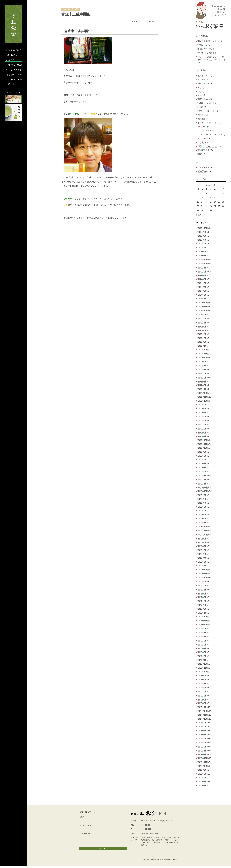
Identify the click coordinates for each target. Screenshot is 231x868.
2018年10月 (203, 534)
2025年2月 (202, 252)
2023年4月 (202, 334)
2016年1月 (202, 660)
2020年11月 (203, 444)
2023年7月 (202, 322)
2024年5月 (202, 283)
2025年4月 (202, 248)
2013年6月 (202, 782)
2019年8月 (202, 499)
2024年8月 (202, 271)
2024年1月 (202, 299)
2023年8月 (202, 318)
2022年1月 (202, 389)
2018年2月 (202, 562)
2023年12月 (203, 303)
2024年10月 (203, 264)
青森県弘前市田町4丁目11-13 (161, 821)
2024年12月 (203, 260)
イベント (151, 21)
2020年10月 (203, 448)
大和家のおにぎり (205, 103)
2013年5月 (202, 786)
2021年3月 (202, 428)
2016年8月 (202, 633)
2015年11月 (203, 668)
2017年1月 (202, 613)
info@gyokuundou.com (149, 833)
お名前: (82, 817)
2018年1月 (202, 566)
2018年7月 (202, 546)
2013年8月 (202, 774)
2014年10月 (203, 719)
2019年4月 (202, 515)
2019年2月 (202, 519)
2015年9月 (202, 676)
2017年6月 (202, 593)
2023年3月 (202, 338)
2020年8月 (202, 456)
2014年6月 (202, 735)
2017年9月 (202, 582)
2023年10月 (203, 311)
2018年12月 (203, 527)
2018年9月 (202, 538)
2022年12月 (203, 350)
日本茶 (203, 138)
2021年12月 (203, 393)
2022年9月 (202, 362)
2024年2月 (202, 295)
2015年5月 (202, 691)
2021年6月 (202, 417)
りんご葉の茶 (204, 84)
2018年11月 (203, 530)
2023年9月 (202, 315)
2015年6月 (202, 688)
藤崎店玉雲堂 (204, 150)
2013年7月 (202, 778)
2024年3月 (202, 291)
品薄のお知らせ (204, 45)
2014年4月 (202, 743)
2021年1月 (202, 436)
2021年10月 (203, 401)
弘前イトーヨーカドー (207, 111)
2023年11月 (203, 307)
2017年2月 (202, 609)
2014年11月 (203, 715)
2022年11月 (203, 354)
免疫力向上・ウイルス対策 (211, 135)
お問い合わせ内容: (86, 834)
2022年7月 (202, 370)
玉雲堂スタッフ (138, 21)
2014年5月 (202, 739)
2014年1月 (202, 754)
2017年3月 (202, 605)
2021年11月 (203, 397)
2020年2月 (202, 479)
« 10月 (198, 214)
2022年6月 (202, 373)
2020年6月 (202, 464)
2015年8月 (202, 680)
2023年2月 (202, 342)
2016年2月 (202, 656)
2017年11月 (203, 574)
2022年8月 (202, 366)
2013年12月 (203, 758)
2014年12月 (203, 711)
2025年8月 (202, 236)
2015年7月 (202, 684)
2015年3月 (202, 699)
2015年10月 (203, 672)
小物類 (201, 107)
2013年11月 (203, 762)
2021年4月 (202, 424)
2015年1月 (202, 707)
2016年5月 (202, 644)
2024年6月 (202, 279)
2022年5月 (202, 377)
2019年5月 (202, 511)
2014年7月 (202, 731)
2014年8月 (202, 727)
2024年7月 (202, 275)
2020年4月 (202, 472)
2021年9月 (202, 405)
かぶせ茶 (202, 80)
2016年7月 (202, 637)
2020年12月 (203, 440)
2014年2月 (202, 750)
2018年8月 (202, 542)
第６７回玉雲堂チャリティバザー (212, 41)
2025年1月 (202, 256)
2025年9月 (202, 232)
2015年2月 (202, 703)
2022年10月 (203, 358)
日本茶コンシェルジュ (207, 123)
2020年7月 (202, 460)
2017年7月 (202, 589)
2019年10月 (203, 491)
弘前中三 (202, 115)
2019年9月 (202, 495)
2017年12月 (203, 570)
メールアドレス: (85, 825)
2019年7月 (202, 503)
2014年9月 (202, 723)
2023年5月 (202, 330)
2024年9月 (202, 267)
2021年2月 (202, 432)
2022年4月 (202, 381)
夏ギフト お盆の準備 (207, 53)
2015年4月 (202, 695)
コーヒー (202, 91)
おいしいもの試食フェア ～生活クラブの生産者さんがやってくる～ (212, 60)
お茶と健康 (203, 76)
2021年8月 (202, 409)
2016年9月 (202, 629)
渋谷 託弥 (202, 171)
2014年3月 (202, 746)
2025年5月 (202, 244)
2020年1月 (202, 483)
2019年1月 (202, 523)
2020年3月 (202, 476)
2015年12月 (203, 664)
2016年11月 (203, 621)
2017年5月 (202, 597)
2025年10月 (203, 228)
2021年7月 (202, 413)
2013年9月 (202, 770)
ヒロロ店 (202, 95)
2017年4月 (202, 601)
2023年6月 (202, 326)
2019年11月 (203, 487)
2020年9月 (202, 452)
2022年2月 (202, 385)
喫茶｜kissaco (204, 99)
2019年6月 (202, 507)
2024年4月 (202, 287)
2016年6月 (202, 640)
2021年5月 (202, 421)
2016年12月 (203, 617)
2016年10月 (203, 625)
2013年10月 (203, 766)
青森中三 (202, 154)
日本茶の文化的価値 (206, 49)
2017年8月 (202, 585)
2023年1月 (202, 346)
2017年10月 (203, 578)
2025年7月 (202, 240)
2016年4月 (202, 648)
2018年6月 (202, 550)
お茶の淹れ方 (206, 127)
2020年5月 (202, 468)
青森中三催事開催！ (78, 14)
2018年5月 (202, 554)
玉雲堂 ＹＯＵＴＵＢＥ (208, 146)
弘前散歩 (202, 119)
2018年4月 (202, 558)
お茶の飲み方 (206, 131)
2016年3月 (202, 652)
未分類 (201, 142)
